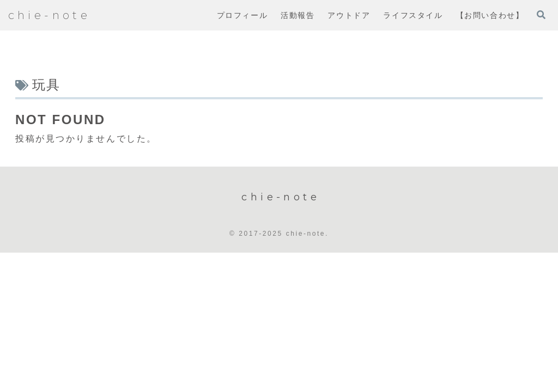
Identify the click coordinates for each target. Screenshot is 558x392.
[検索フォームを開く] (541, 15)
